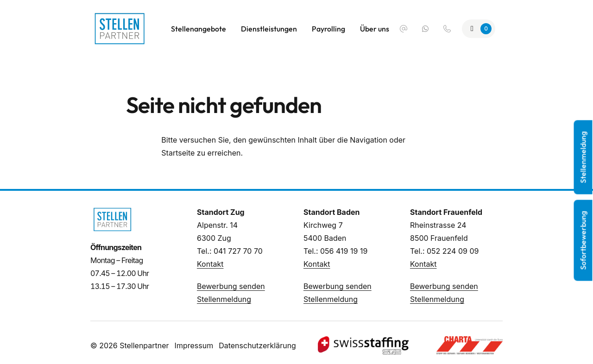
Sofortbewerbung (583, 241)
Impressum (194, 345)
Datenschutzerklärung (257, 345)
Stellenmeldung (224, 299)
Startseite (178, 153)
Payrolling (328, 29)
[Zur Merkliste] (479, 29)
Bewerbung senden (231, 286)
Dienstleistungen (269, 29)
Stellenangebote (199, 29)
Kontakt (210, 264)
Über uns (375, 29)
